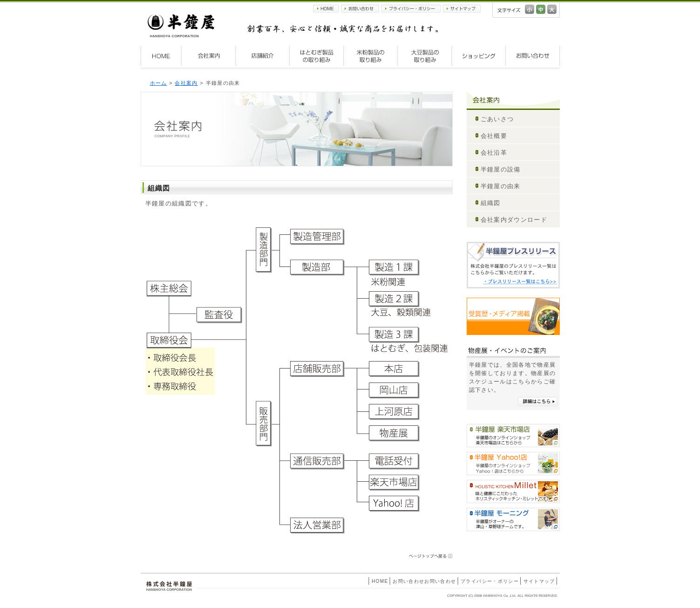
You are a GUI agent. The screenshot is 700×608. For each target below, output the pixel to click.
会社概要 (494, 136)
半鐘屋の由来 (501, 186)
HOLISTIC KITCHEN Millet (513, 492)
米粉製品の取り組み (371, 56)
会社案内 (209, 56)
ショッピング (479, 56)
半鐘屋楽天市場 (513, 436)
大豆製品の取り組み (425, 56)
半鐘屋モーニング (513, 519)
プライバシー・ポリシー (411, 9)
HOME (326, 9)
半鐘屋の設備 (501, 169)
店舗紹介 (263, 56)
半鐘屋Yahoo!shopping (513, 464)
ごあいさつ (497, 119)
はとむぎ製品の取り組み (317, 56)
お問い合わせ (360, 9)
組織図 (491, 203)
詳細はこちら (538, 402)
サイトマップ (462, 9)
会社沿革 (494, 153)
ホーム (159, 83)
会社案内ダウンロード (514, 220)
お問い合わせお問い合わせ (424, 581)
